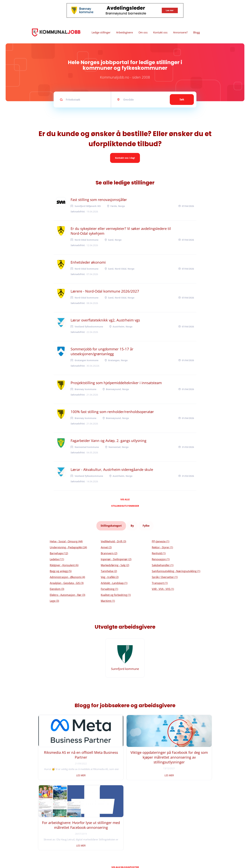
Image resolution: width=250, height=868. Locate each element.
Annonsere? (180, 32)
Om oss (143, 32)
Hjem (37, 830)
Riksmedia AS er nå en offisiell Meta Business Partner (66, 755)
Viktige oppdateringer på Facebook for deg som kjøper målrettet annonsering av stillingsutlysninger (125, 757)
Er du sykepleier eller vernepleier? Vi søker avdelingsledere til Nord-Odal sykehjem (121, 231)
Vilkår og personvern (45, 846)
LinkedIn (90, 841)
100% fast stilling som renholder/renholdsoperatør (112, 412)
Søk (182, 99)
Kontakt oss (160, 32)
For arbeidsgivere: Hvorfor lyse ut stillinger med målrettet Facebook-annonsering (184, 757)
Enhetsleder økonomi (88, 262)
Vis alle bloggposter (125, 795)
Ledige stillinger (101, 32)
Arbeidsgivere (125, 32)
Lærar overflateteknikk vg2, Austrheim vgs (105, 320)
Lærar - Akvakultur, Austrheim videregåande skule (112, 469)
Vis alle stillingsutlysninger (125, 500)
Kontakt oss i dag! (125, 158)
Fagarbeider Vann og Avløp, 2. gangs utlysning (108, 441)
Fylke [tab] (146, 525)
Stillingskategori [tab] (112, 525)
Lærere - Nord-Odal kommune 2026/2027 (105, 291)
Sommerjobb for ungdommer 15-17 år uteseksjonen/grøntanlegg (102, 351)
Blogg (197, 32)
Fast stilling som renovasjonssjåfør (99, 200)
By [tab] (132, 525)
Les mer (66, 773)
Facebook (90, 830)
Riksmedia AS (53, 857)
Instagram (91, 836)
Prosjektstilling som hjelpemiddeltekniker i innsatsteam (116, 383)
